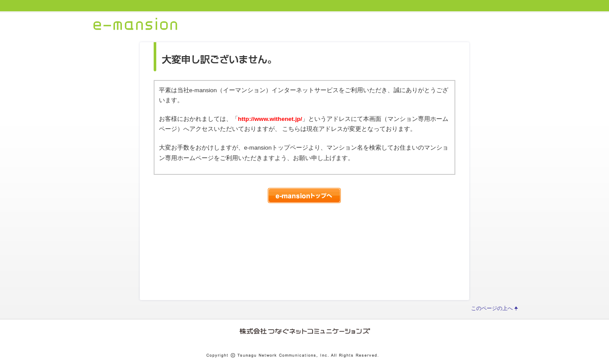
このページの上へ (492, 308)
